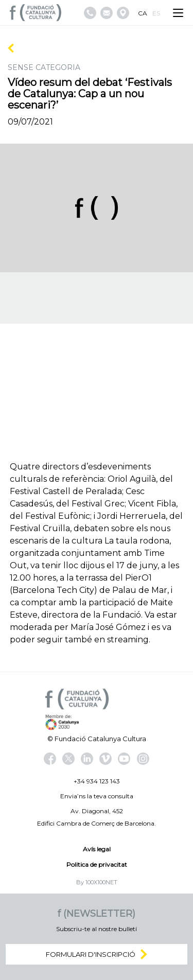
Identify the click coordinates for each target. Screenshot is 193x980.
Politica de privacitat (97, 864)
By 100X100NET (97, 882)
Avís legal (97, 849)
